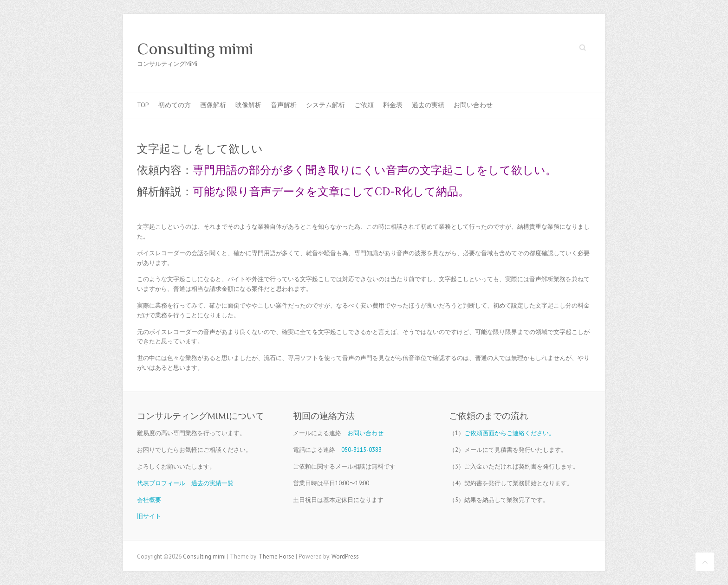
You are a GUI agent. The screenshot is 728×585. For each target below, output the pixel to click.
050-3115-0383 (361, 450)
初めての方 (175, 105)
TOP (143, 105)
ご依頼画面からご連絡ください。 (510, 433)
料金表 (393, 105)
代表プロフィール (161, 483)
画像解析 (213, 105)
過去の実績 (428, 105)
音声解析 (284, 105)
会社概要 (149, 500)
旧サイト (149, 516)
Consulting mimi (195, 49)
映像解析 (248, 105)
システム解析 (325, 105)
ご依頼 (364, 105)
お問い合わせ (473, 105)
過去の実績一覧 (212, 483)
